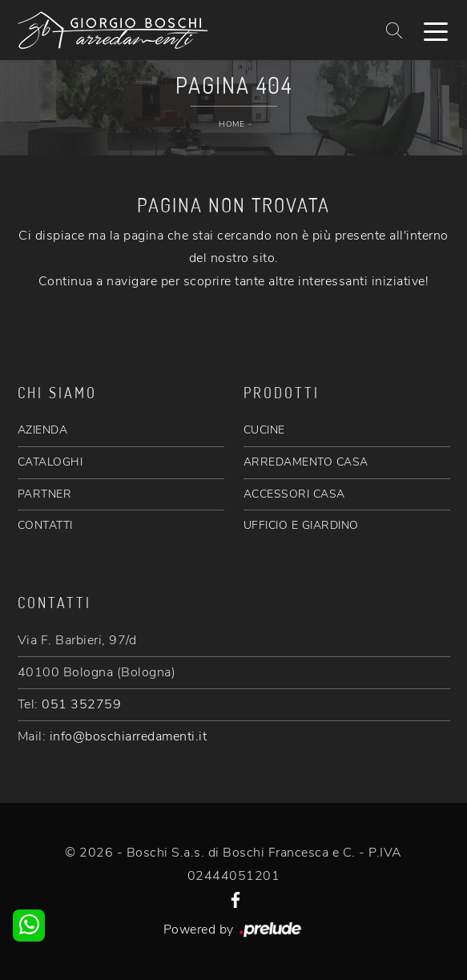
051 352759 (81, 704)
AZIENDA (43, 430)
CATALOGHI (50, 462)
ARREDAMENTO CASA (306, 462)
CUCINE (264, 430)
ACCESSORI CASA (294, 494)
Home (231, 124)
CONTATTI (45, 525)
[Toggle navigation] (436, 30)
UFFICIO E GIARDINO (301, 525)
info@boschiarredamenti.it (129, 736)
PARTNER (45, 494)
